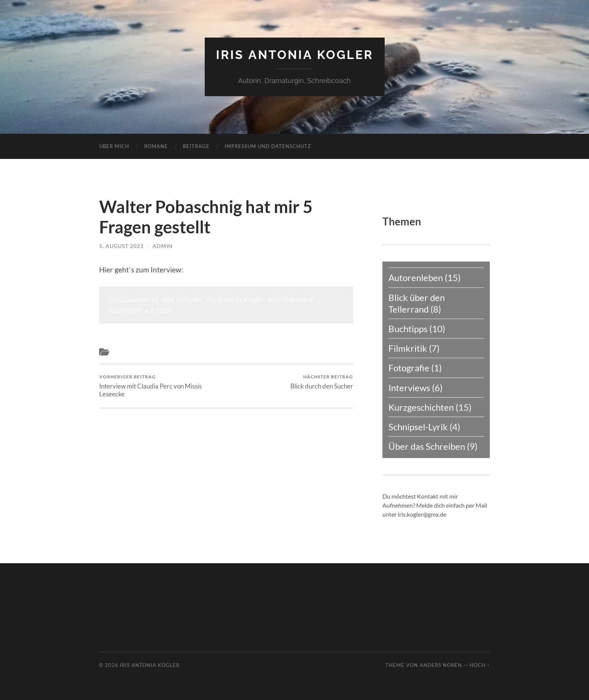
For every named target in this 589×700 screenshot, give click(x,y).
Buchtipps (408, 329)
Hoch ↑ (480, 665)
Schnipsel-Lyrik (418, 427)
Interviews (126, 352)
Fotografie (409, 368)
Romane (156, 146)
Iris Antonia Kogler (295, 55)
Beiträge (196, 146)
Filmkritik (408, 348)
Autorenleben (416, 277)
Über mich (114, 146)
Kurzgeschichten (421, 407)
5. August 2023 (121, 246)
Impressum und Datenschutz (268, 146)
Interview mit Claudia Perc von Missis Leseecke (161, 386)
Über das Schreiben (427, 446)
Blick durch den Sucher (322, 382)
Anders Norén (441, 665)
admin (163, 246)
